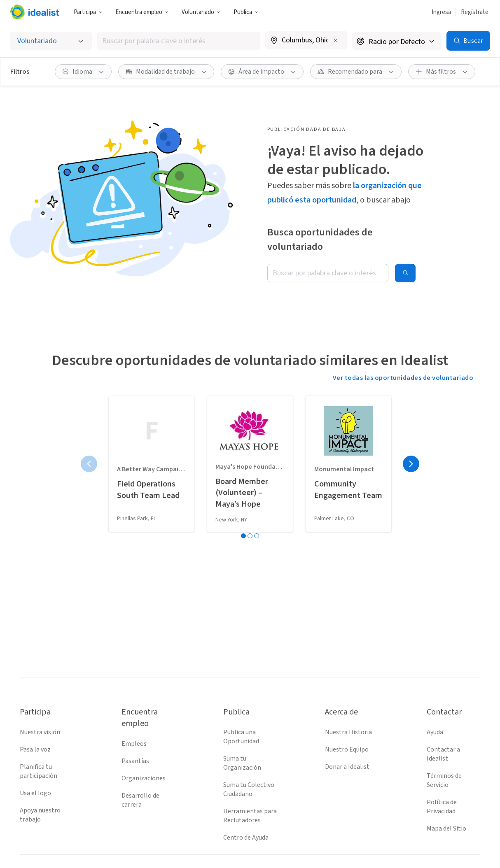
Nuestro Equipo (347, 749)
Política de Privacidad (442, 807)
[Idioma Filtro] (83, 72)
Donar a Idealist (347, 767)
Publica (246, 12)
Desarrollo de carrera (140, 800)
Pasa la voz (35, 749)
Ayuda (435, 732)
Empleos (134, 744)
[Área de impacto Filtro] (262, 72)
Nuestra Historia (348, 732)
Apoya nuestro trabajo (40, 815)
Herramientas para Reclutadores (250, 816)
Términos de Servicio (444, 780)
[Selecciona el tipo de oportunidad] (51, 41)
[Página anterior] (89, 464)
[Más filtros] (442, 72)
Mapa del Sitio (446, 828)
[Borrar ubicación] (336, 40)
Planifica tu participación (39, 771)
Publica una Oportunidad (241, 737)
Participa (88, 12)
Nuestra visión (40, 732)
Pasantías (135, 761)
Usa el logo (35, 793)
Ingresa (441, 12)
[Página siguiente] (411, 464)
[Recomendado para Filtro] (356, 72)
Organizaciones (144, 778)
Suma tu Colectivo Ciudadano (249, 789)
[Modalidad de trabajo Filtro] (166, 72)
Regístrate (475, 12)
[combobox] (179, 41)
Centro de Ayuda (246, 838)
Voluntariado (201, 12)
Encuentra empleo (142, 12)
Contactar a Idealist (443, 754)
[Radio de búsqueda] (397, 41)
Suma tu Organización (242, 763)
